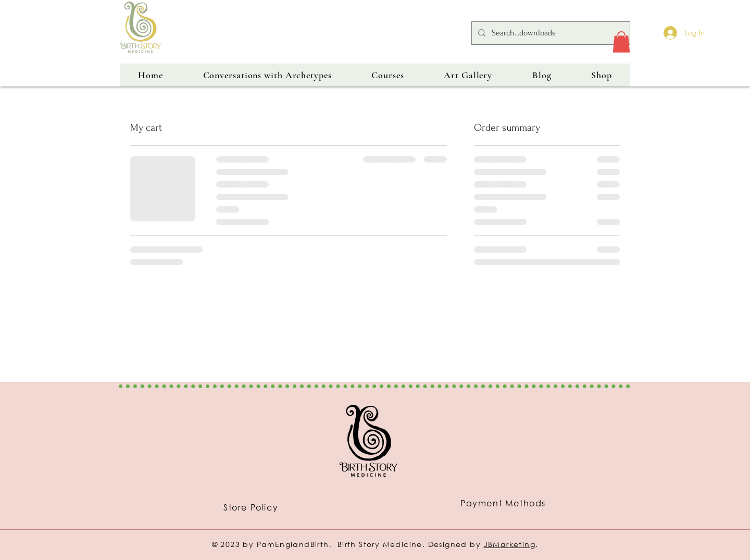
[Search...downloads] (550, 33)
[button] (621, 42)
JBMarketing (510, 544)
